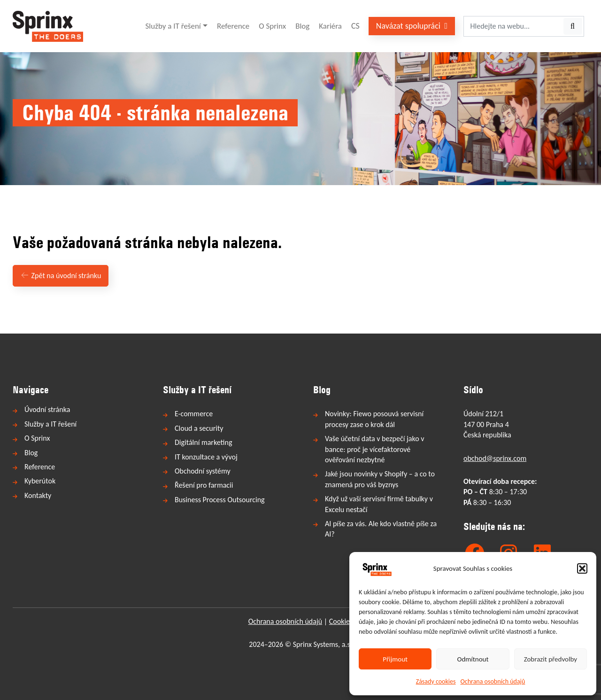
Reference (233, 26)
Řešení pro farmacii (204, 485)
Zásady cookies (436, 681)
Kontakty (38, 495)
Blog (302, 26)
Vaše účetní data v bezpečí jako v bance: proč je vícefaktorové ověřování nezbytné (374, 449)
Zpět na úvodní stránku (61, 276)
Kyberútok (40, 481)
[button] (582, 568)
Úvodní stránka (47, 409)
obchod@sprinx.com (495, 458)
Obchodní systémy (203, 471)
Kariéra (330, 26)
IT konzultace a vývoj (206, 457)
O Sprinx (272, 26)
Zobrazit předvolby (551, 659)
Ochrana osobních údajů (493, 681)
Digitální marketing (203, 442)
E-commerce (194, 414)
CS (355, 26)
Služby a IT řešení (173, 26)
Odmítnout (473, 659)
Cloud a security (199, 428)
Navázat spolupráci (412, 26)
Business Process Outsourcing (220, 500)
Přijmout (395, 659)
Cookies (341, 621)
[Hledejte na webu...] (513, 26)
